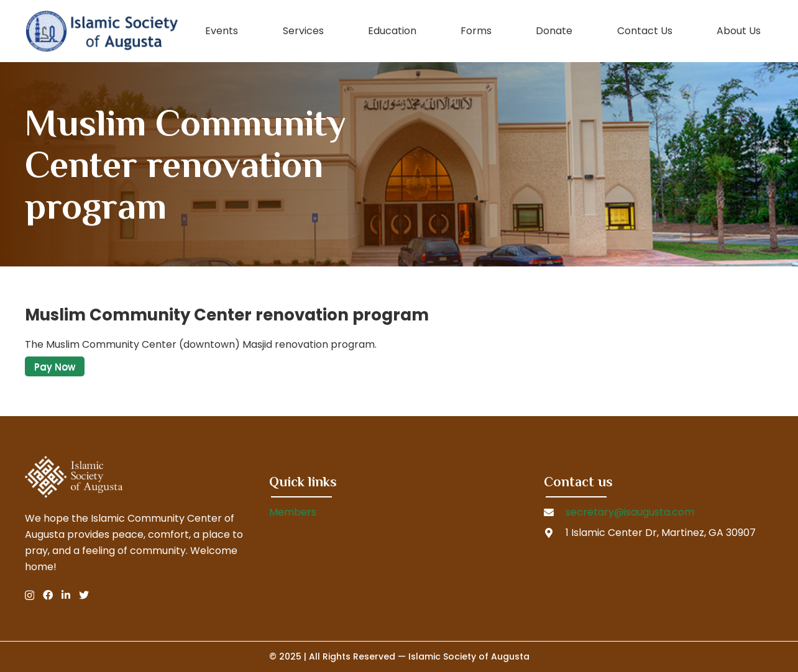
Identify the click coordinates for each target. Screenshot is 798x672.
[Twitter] (84, 595)
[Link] (102, 31)
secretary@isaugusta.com (630, 512)
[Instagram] (30, 596)
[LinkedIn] (66, 595)
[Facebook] (48, 595)
